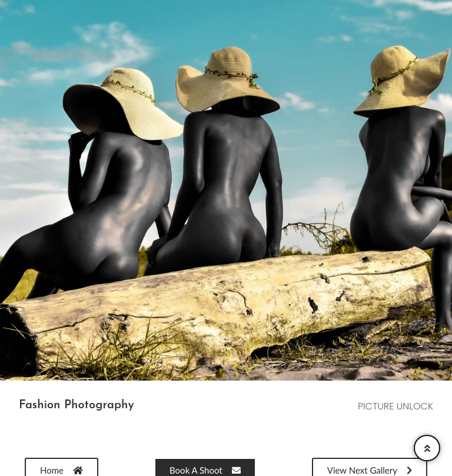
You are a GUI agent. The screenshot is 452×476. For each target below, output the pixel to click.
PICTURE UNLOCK (395, 406)
